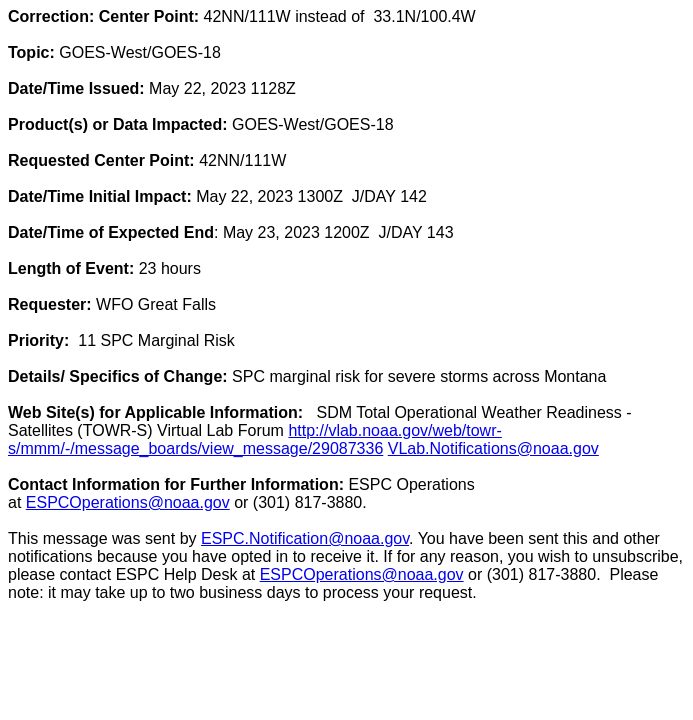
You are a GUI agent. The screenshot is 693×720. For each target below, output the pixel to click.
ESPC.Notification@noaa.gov (305, 538)
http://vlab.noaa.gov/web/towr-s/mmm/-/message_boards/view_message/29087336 (255, 439)
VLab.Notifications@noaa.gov (493, 448)
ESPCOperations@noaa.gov (128, 502)
